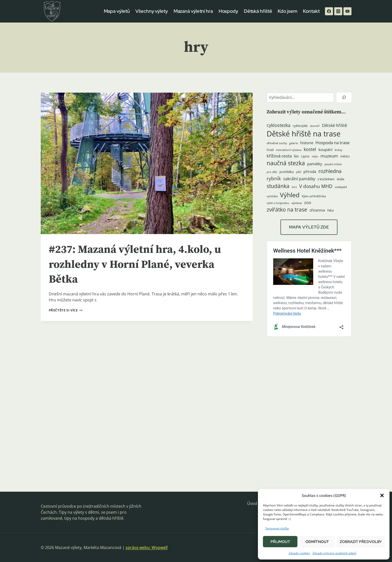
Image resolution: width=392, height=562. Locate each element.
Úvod (252, 503)
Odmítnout (317, 542)
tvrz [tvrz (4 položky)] (294, 187)
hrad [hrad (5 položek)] (270, 150)
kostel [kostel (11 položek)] (310, 149)
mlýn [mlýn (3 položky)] (315, 156)
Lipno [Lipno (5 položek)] (305, 156)
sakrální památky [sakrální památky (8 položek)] (299, 179)
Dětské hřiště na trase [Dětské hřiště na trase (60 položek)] (304, 134)
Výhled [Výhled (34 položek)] (290, 195)
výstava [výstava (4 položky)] (297, 203)
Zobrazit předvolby (361, 542)
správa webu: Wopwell (147, 547)
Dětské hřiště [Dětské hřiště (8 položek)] (334, 125)
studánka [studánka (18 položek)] (278, 186)
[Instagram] (338, 11)
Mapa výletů (117, 11)
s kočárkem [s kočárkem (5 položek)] (326, 179)
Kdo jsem (287, 11)
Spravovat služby (277, 528)
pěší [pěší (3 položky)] (299, 172)
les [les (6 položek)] (296, 156)
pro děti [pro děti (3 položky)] (272, 172)
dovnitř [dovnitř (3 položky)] (315, 126)
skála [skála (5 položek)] (340, 179)
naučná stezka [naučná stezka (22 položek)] (286, 163)
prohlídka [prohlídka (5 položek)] (287, 172)
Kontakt (311, 11)
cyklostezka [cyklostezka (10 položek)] (279, 125)
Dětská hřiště (258, 11)
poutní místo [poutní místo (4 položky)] (333, 164)
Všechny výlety (152, 11)
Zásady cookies (299, 553)
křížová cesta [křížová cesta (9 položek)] (279, 156)
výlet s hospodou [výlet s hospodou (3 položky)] (278, 203)
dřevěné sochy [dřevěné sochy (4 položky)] (277, 143)
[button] (382, 495)
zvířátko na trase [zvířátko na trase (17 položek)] (287, 210)
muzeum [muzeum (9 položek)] (329, 156)
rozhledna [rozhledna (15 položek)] (330, 171)
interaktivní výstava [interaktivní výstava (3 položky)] (289, 150)
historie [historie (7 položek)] (307, 143)
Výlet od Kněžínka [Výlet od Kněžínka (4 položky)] (314, 196)
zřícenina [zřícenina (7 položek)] (317, 210)
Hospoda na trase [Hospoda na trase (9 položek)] (333, 143)
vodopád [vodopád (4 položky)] (341, 187)
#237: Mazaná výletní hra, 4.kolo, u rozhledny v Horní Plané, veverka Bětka (140, 264)
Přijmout (280, 542)
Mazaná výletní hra (193, 11)
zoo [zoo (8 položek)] (308, 203)
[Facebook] (329, 11)
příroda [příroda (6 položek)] (310, 171)
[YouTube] (347, 11)
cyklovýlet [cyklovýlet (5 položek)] (300, 126)
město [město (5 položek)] (345, 156)
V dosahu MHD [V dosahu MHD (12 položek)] (316, 186)
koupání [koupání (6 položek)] (325, 149)
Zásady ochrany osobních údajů (334, 553)
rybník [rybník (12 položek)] (274, 178)
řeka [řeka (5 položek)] (330, 210)
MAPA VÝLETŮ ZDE (309, 227)
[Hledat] (344, 98)
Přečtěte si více (66, 310)
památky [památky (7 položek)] (315, 164)
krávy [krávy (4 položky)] (338, 150)
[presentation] (147, 163)
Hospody (228, 11)
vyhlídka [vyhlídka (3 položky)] (272, 196)
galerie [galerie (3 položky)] (294, 143)
